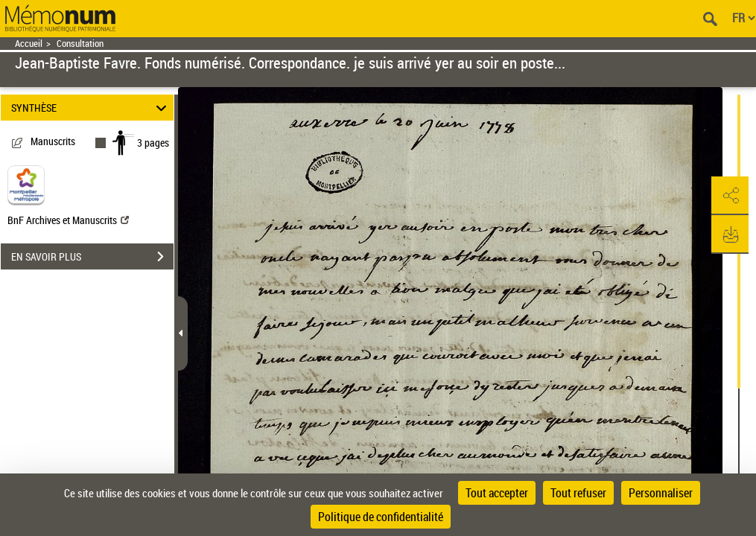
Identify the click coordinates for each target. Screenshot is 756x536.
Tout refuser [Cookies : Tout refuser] (578, 493)
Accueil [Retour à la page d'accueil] (29, 44)
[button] (730, 196)
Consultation (80, 44)
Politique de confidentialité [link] (381, 517)
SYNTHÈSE (91, 108)
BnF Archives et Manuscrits (68, 220)
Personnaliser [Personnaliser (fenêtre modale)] (661, 493)
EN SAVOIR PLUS (92, 257)
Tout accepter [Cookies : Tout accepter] (497, 493)
